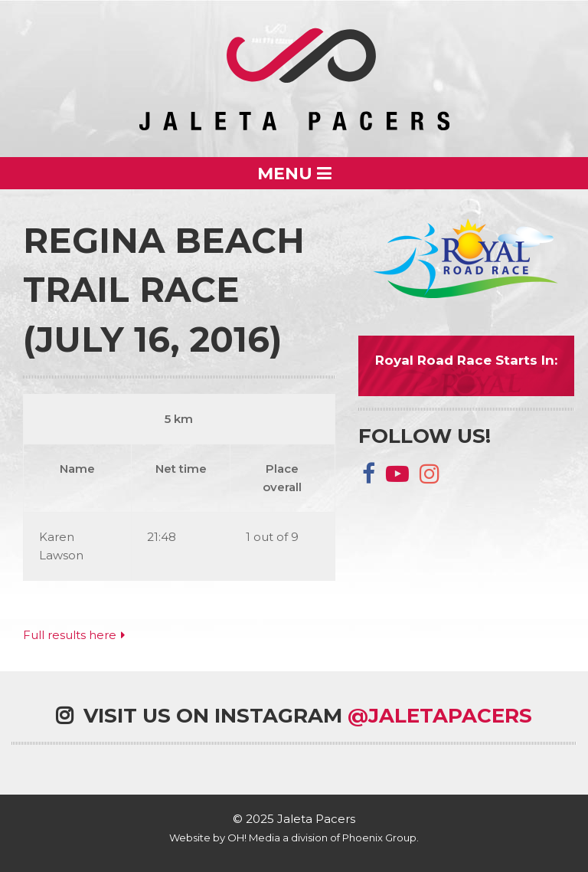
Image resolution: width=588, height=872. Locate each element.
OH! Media (254, 838)
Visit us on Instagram (294, 716)
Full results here (70, 635)
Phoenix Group (379, 838)
